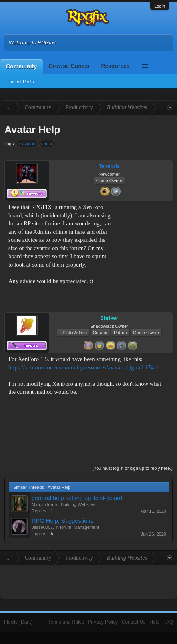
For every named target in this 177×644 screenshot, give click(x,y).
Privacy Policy (103, 622)
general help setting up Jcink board (77, 498)
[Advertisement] (144, 228)
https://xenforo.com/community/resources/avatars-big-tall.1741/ (83, 367)
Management (86, 527)
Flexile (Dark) (18, 622)
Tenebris (109, 166)
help (47, 144)
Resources (115, 66)
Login (160, 6)
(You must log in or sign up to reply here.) (132, 468)
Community (21, 66)
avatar (27, 144)
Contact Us (134, 622)
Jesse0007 (42, 527)
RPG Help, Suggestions (63, 521)
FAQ (168, 622)
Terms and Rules (66, 622)
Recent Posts (21, 82)
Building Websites (78, 504)
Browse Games (69, 66)
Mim (36, 504)
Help (154, 622)
